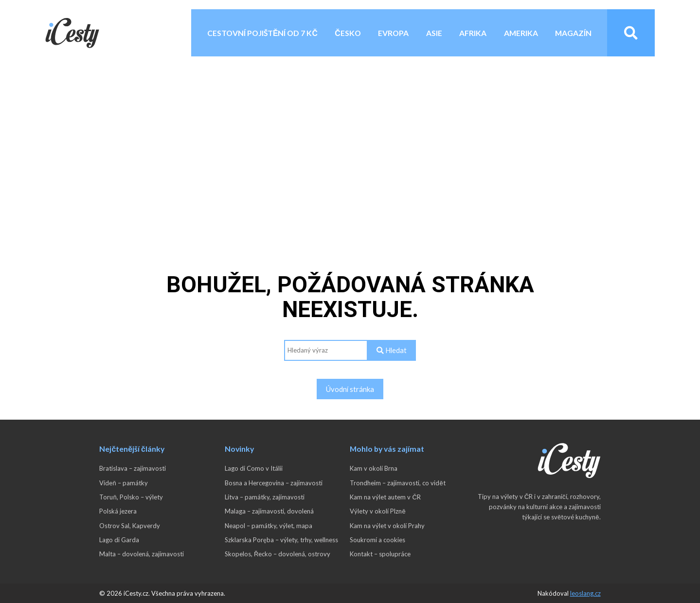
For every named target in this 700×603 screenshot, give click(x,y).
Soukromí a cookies (377, 540)
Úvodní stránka (350, 389)
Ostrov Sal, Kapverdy (130, 526)
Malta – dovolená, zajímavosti (142, 554)
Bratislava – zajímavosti (133, 468)
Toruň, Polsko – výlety (131, 497)
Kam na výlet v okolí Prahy (387, 526)
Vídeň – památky (123, 483)
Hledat (392, 350)
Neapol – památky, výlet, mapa (269, 526)
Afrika (473, 33)
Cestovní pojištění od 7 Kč (262, 33)
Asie (434, 33)
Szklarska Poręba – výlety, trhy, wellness (281, 540)
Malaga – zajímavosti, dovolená (269, 511)
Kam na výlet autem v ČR (385, 497)
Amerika (521, 33)
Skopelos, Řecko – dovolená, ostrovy (278, 554)
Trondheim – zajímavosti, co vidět (397, 483)
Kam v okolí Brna (374, 468)
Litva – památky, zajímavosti (265, 497)
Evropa (393, 33)
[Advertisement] (350, 139)
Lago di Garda (119, 540)
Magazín (573, 33)
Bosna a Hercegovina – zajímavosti (274, 483)
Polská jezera (118, 511)
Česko (348, 33)
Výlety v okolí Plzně (377, 511)
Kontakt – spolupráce (380, 554)
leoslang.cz (585, 593)
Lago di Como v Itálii (254, 468)
